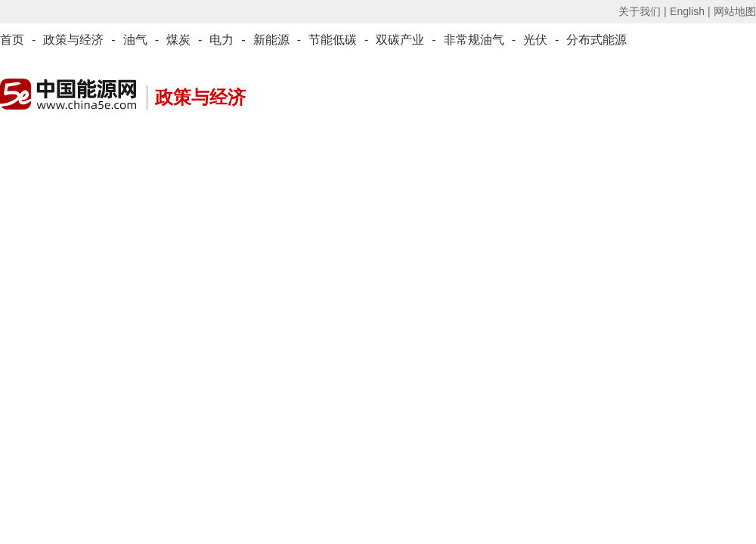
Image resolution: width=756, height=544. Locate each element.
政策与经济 (73, 40)
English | (690, 11)
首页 (12, 40)
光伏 (535, 40)
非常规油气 (474, 40)
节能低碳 (333, 40)
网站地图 (735, 11)
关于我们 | (643, 11)
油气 (135, 40)
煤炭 (178, 40)
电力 (222, 40)
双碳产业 (400, 40)
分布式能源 (596, 40)
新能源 (271, 40)
